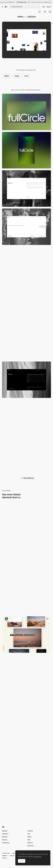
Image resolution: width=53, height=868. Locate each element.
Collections (5, 834)
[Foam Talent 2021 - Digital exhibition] (26, 520)
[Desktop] (26, 112)
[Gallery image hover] (26, 265)
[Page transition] (26, 341)
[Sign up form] (26, 188)
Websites (5, 831)
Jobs (29, 834)
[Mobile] (26, 150)
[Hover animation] (26, 791)
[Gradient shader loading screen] (26, 456)
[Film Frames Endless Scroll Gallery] (26, 557)
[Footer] (26, 227)
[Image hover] (26, 674)
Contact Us (31, 846)
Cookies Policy (6, 853)
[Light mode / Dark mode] (26, 418)
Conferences (6, 843)
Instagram (12, 856)
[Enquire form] (26, 380)
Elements (5, 837)
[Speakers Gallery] (26, 595)
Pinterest (4, 858)
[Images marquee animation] (26, 303)
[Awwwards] (6, 7)
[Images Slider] (26, 713)
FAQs (29, 840)
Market (29, 837)
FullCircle (32, 17)
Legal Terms (15, 853)
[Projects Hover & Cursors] (26, 752)
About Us (30, 843)
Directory (5, 840)
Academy (30, 831)
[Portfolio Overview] (26, 635)
